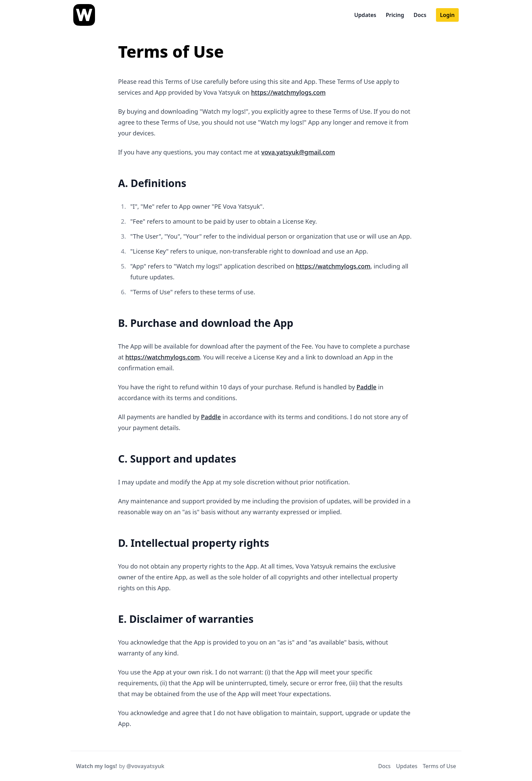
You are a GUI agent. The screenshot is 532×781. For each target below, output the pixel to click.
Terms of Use (439, 766)
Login (447, 15)
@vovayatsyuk (146, 766)
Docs (420, 15)
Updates (365, 15)
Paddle (367, 387)
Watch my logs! (97, 766)
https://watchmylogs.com (288, 92)
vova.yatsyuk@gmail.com (298, 152)
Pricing (395, 15)
